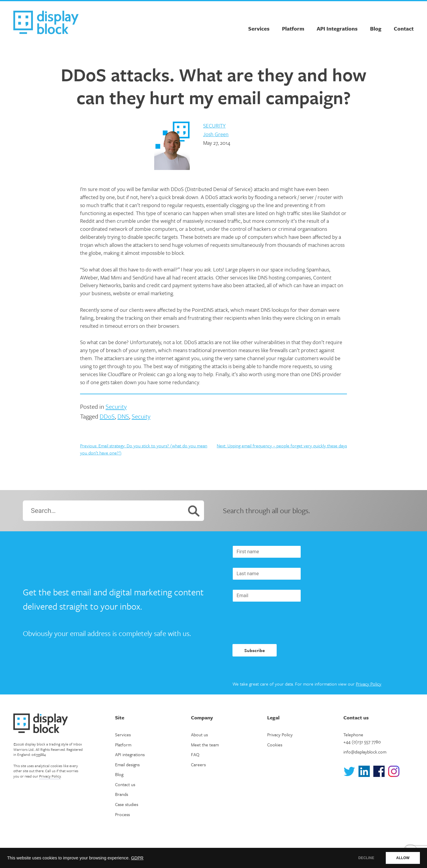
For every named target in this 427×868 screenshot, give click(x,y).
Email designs (127, 764)
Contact (404, 28)
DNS (123, 416)
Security (214, 125)
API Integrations (337, 28)
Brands (122, 794)
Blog (376, 28)
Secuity (141, 416)
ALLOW (403, 858)
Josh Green (216, 134)
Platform (293, 28)
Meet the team (205, 745)
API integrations (130, 754)
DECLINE (366, 858)
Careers (198, 764)
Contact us (125, 784)
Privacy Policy (369, 684)
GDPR (137, 858)
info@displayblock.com (365, 752)
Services (259, 28)
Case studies (127, 804)
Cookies (275, 745)
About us (199, 735)
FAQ (195, 754)
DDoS (107, 416)
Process (122, 814)
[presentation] (278, 623)
